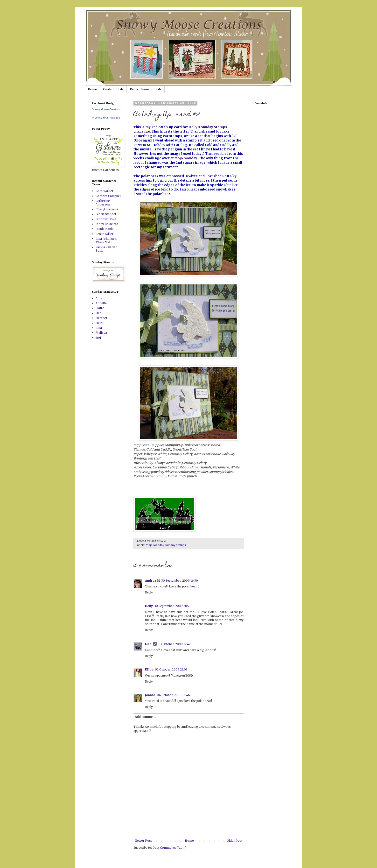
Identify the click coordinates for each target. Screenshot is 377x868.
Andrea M (152, 581)
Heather (101, 318)
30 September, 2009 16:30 (180, 581)
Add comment (145, 717)
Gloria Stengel (106, 214)
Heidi (100, 323)
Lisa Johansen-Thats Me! (107, 240)
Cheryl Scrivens (107, 209)
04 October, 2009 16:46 (173, 695)
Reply (149, 592)
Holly (149, 606)
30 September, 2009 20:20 (173, 606)
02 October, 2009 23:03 (171, 669)
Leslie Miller (105, 234)
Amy (99, 298)
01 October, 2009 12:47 (175, 644)
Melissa (101, 333)
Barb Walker (105, 191)
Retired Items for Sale (146, 89)
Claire (100, 308)
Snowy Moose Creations (106, 109)
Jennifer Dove (106, 219)
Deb (98, 313)
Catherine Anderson (103, 202)
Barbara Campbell (108, 196)
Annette (101, 303)
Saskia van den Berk (106, 249)
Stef (98, 338)
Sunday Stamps (176, 545)
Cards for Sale (113, 89)
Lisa (148, 644)
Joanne (150, 695)
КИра (149, 669)
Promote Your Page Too (106, 118)
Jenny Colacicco (107, 224)
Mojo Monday (186, 158)
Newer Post (143, 841)
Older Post (235, 841)
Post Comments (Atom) (169, 848)
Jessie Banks (105, 229)
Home (92, 89)
